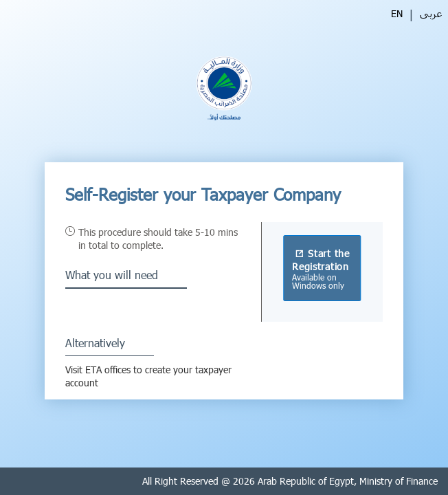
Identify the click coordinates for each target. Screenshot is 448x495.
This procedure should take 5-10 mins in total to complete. (158, 239)
